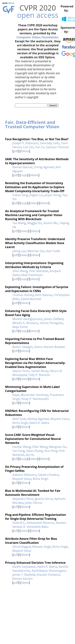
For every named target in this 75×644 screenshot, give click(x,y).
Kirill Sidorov (44, 295)
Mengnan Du (58, 447)
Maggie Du (34, 223)
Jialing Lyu (19, 251)
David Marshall (31, 299)
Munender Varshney (35, 395)
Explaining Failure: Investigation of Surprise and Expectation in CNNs (37, 289)
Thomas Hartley (23, 295)
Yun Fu (40, 147)
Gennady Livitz (50, 143)
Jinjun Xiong (53, 195)
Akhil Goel (19, 419)
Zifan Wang (20, 271)
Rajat (16, 395)
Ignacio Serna (44, 499)
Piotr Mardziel (39, 271)
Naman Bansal (22, 167)
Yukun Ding (20, 195)
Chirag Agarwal (44, 167)
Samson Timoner (58, 147)
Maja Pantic (20, 327)
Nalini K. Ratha (39, 423)
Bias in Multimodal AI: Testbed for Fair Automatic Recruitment (33, 493)
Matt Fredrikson (32, 275)
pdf (16, 151)
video (33, 203)
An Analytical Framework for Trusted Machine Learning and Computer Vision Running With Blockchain (34, 215)
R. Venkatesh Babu (36, 527)
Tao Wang (19, 223)
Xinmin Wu (51, 223)
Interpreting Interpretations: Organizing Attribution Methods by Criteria (34, 265)
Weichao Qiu (36, 251)
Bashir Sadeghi (22, 347)
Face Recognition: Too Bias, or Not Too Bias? (37, 139)
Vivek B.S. (19, 523)
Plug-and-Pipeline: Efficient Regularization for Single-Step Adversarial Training (35, 517)
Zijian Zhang (34, 451)
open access (38, 15)
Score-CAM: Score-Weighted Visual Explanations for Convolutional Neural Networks (33, 439)
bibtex (25, 151)
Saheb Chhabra (48, 475)
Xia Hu (30, 455)
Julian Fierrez (33, 503)
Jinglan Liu (36, 195)
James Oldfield (54, 319)
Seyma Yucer (21, 371)
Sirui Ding (51, 451)
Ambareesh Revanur (41, 523)
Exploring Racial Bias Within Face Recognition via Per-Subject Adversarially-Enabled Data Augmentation (35, 363)
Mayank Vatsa (60, 419)
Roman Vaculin (22, 579)
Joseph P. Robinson (25, 143)
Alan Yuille (53, 251)
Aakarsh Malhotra (24, 475)
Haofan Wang (22, 447)
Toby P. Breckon (39, 375)
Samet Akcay (40, 371)
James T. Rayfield (24, 575)
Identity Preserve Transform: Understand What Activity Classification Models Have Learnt (35, 243)
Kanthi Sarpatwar (24, 567)
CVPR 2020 (38, 8)
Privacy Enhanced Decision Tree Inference (35, 563)
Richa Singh (20, 423)
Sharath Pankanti (48, 575)
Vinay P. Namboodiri (35, 399)
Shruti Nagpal (22, 547)
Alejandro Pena (23, 499)
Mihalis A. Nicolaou (25, 323)
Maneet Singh (42, 547)
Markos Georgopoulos (27, 319)
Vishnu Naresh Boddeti (50, 347)
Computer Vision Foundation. (38, 37)
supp (24, 175)
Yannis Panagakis (51, 323)
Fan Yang (18, 451)
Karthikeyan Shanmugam (49, 571)
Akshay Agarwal (38, 419)
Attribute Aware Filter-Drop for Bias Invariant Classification (31, 541)
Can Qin (28, 147)
